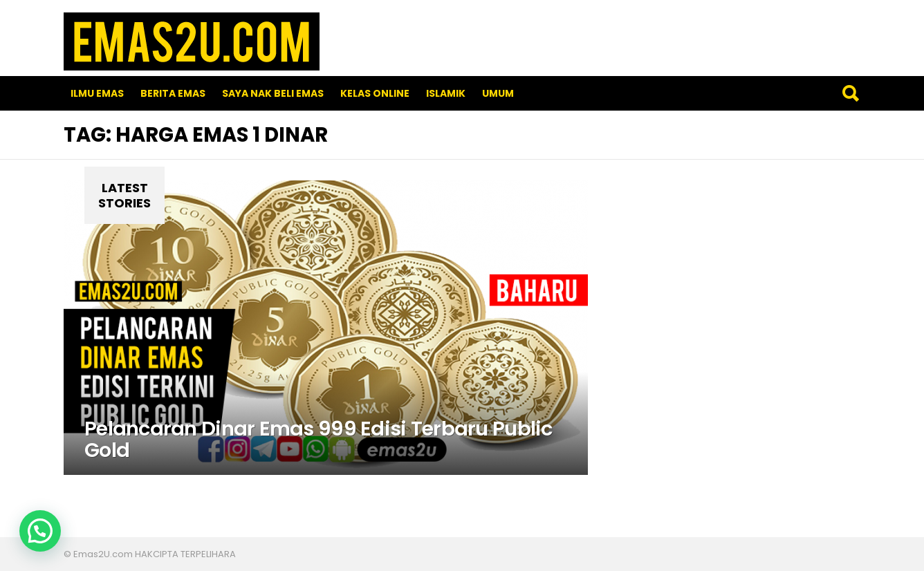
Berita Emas (173, 93)
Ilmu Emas (97, 93)
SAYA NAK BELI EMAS (273, 93)
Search (850, 93)
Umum (498, 93)
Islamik (446, 93)
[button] (40, 531)
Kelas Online (375, 93)
